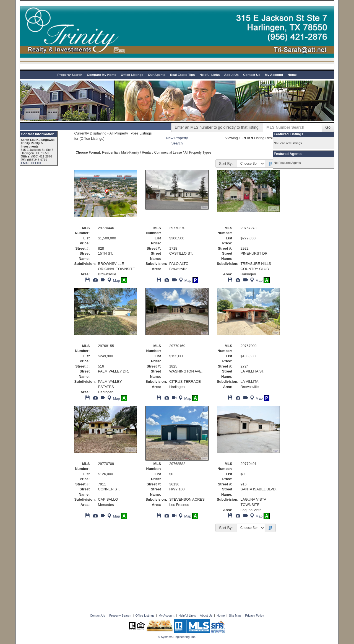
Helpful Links (209, 75)
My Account (274, 75)
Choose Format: (88, 152)
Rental (147, 152)
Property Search (70, 75)
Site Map (235, 615)
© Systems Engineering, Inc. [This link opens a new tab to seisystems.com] (177, 637)
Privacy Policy (254, 615)
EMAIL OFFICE (32, 163)
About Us (231, 75)
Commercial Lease (168, 152)
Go (328, 127)
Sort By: (226, 164)
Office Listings (132, 75)
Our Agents (157, 75)
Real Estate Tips (182, 75)
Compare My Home (101, 75)
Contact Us (252, 75)
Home (292, 75)
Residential (110, 152)
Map (113, 280)
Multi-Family (130, 152)
